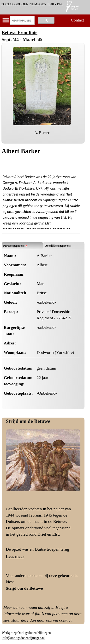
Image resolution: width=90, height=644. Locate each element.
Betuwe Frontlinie (20, 32)
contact (66, 620)
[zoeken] (22, 21)
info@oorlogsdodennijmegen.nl (23, 638)
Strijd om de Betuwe (28, 421)
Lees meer (15, 556)
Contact (77, 20)
